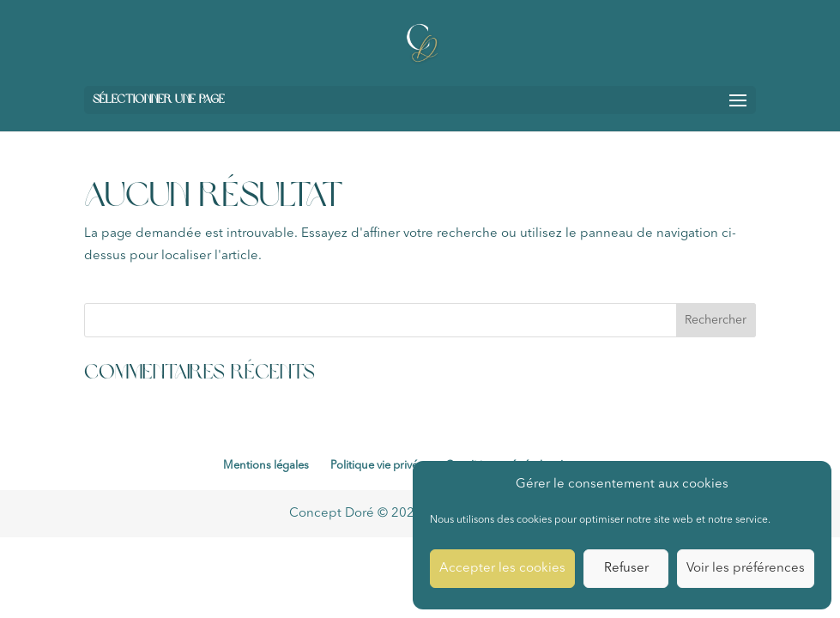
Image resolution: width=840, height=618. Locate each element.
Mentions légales (266, 466)
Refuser (626, 569)
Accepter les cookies (502, 569)
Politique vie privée (377, 466)
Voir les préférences (746, 569)
